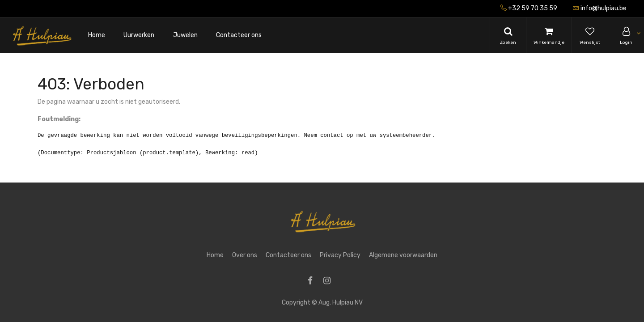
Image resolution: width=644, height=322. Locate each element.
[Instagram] (330, 282)
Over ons (245, 255)
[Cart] (549, 35)
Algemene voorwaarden (403, 255)
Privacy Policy (340, 255)
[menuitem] (97, 36)
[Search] (508, 35)
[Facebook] (313, 282)
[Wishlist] (590, 35)
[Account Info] (626, 35)
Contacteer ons (288, 255)
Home (215, 255)
